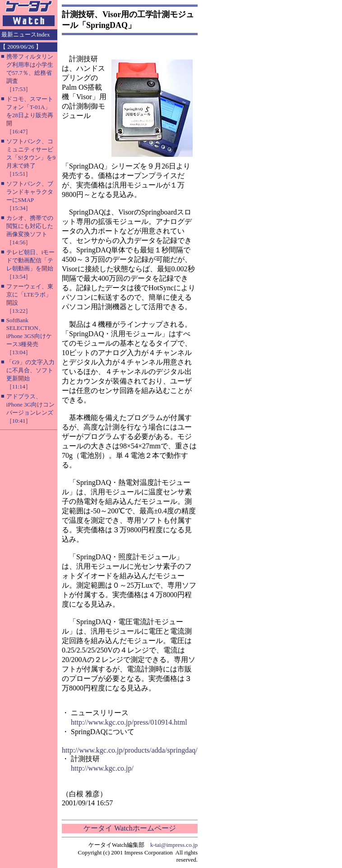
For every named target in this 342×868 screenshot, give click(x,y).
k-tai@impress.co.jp (174, 845)
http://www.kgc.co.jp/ (102, 768)
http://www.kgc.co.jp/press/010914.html (129, 722)
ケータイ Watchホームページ (129, 828)
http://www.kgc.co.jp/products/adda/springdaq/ (130, 750)
